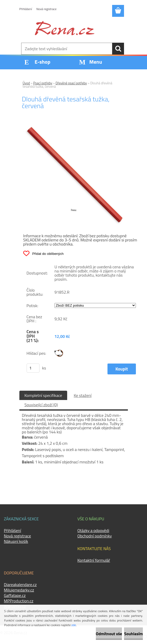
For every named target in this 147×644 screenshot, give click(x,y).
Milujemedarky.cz (19, 590)
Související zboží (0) (41, 405)
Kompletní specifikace (43, 395)
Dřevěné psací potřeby (71, 83)
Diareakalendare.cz (20, 584)
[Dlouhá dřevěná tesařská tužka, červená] (74, 127)
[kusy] (33, 368)
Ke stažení (83, 395)
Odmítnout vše (109, 634)
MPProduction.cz (19, 601)
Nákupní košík (16, 541)
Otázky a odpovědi (93, 530)
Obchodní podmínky (95, 536)
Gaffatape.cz (15, 595)
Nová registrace (47, 9)
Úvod (26, 83)
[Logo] (65, 28)
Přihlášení (26, 9)
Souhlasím (133, 634)
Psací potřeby (43, 83)
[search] (118, 49)
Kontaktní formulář (94, 560)
